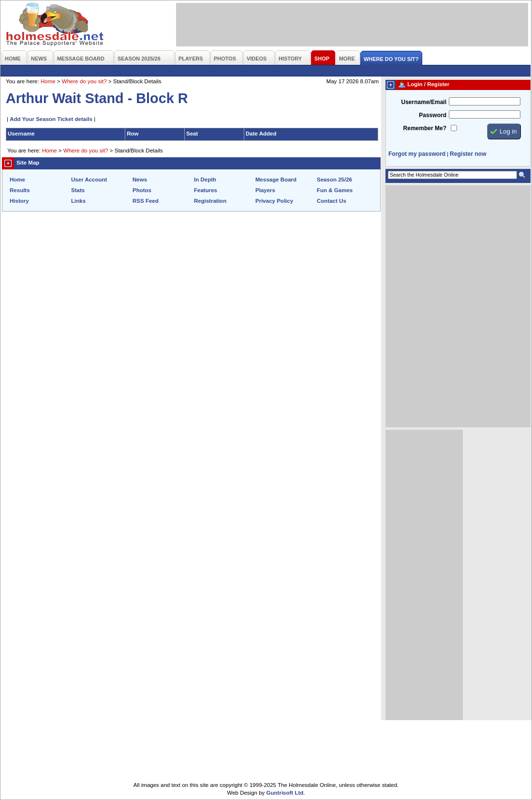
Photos (142, 190)
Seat (192, 134)
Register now (468, 154)
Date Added (261, 134)
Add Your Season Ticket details (51, 119)
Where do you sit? (84, 81)
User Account (89, 180)
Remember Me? (425, 128)
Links (78, 201)
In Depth (205, 180)
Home (48, 81)
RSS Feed (146, 201)
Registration (210, 201)
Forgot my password (417, 154)
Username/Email (424, 102)
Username (21, 134)
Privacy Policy (274, 201)
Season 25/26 (334, 180)
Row (133, 134)
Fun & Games (335, 190)
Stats (78, 190)
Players (265, 190)
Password (433, 115)
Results (20, 190)
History (19, 201)
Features (206, 190)
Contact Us (332, 201)
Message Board (276, 180)
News (140, 180)
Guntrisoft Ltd (285, 793)
